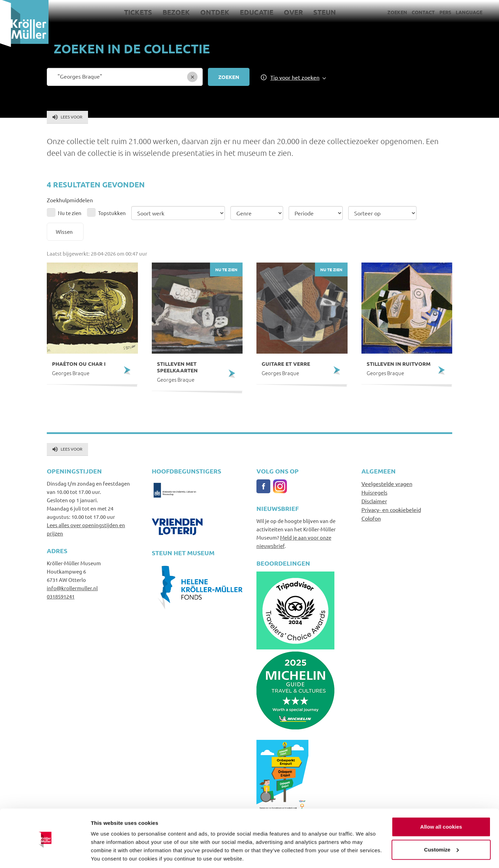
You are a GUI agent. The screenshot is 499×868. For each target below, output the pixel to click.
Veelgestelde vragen (387, 484)
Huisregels (374, 492)
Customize (441, 826)
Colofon (371, 518)
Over (293, 12)
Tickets (138, 12)
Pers (445, 12)
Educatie (257, 12)
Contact (423, 12)
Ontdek (215, 12)
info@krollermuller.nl (72, 588)
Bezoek (176, 12)
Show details (107, 854)
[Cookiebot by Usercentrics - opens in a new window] (45, 854)
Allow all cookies (441, 803)
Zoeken (397, 12)
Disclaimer (374, 501)
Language (469, 12)
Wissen (64, 232)
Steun (325, 12)
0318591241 (61, 596)
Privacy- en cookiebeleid (391, 510)
